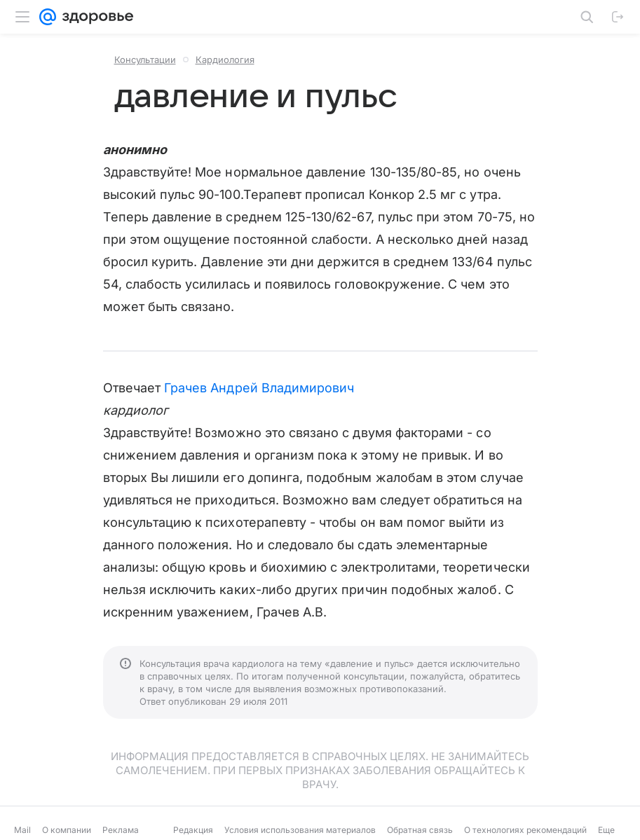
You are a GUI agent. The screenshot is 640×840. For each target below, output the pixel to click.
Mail (22, 830)
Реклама (121, 830)
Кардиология (225, 60)
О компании (67, 830)
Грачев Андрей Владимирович (259, 388)
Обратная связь (420, 830)
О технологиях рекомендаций (525, 830)
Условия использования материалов (300, 830)
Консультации (145, 60)
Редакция (193, 830)
